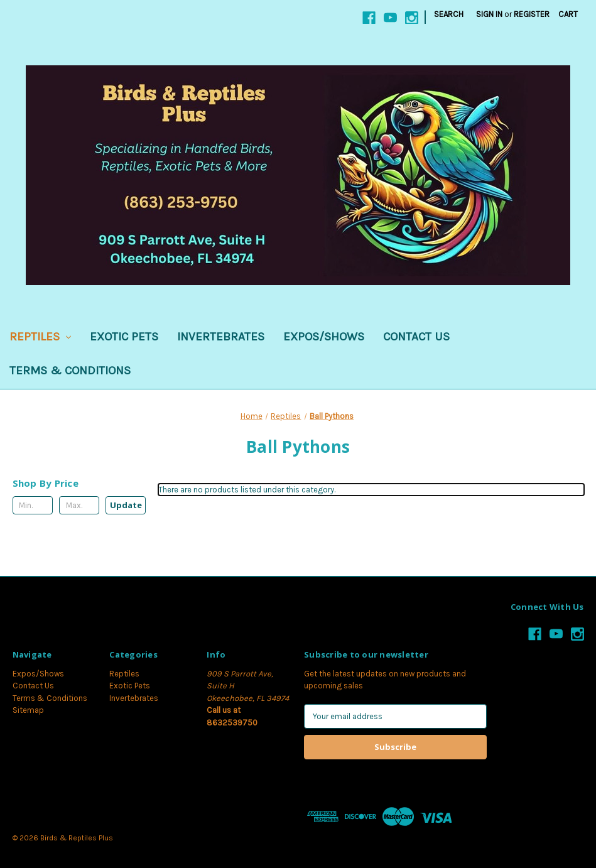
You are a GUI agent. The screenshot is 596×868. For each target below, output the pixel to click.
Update (126, 505)
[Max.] (79, 505)
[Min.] (33, 505)
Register (532, 14)
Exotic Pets (124, 337)
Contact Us (416, 337)
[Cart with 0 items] (568, 14)
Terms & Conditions (70, 371)
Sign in (489, 14)
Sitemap (28, 710)
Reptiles (40, 337)
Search (449, 14)
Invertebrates (221, 337)
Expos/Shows (324, 337)
